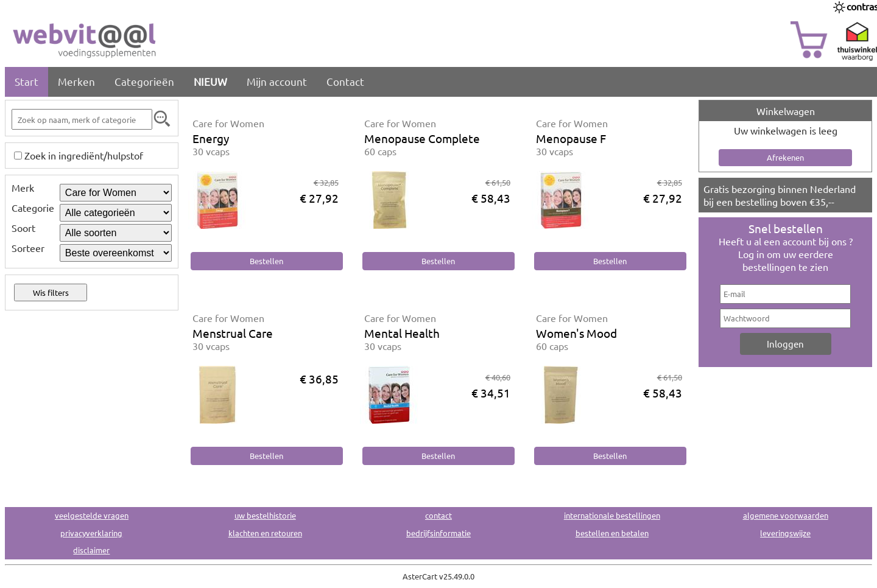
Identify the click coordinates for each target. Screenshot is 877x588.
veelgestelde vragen (92, 515)
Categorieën (144, 81)
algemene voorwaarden (786, 515)
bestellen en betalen (612, 533)
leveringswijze (785, 533)
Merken (76, 81)
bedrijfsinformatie (438, 533)
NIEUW (210, 81)
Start (26, 81)
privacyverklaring (91, 533)
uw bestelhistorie (265, 515)
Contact (345, 81)
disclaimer (91, 550)
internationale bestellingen (612, 515)
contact (438, 515)
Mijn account (277, 81)
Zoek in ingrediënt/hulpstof (84, 155)
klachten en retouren (265, 533)
